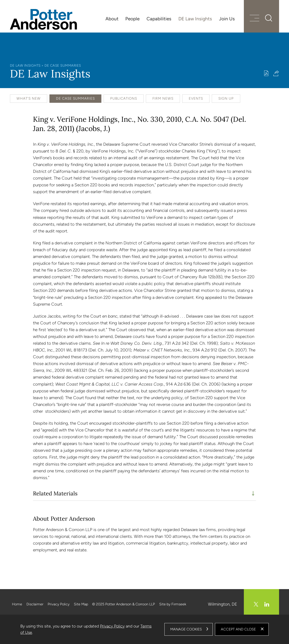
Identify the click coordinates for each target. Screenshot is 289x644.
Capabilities (159, 19)
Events (196, 98)
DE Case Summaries (63, 66)
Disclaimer (35, 604)
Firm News (163, 98)
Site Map (81, 604)
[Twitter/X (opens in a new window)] (256, 604)
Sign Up (226, 98)
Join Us (227, 19)
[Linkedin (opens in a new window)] (267, 604)
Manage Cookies (186, 629)
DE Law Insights (195, 19)
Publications (124, 98)
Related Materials (55, 493)
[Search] (269, 18)
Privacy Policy (59, 604)
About (112, 19)
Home (17, 604)
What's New (29, 98)
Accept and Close (238, 629)
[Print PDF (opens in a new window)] (266, 73)
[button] (276, 73)
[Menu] (254, 19)
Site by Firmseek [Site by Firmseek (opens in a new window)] (173, 604)
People (132, 19)
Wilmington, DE (223, 604)
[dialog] (144, 629)
